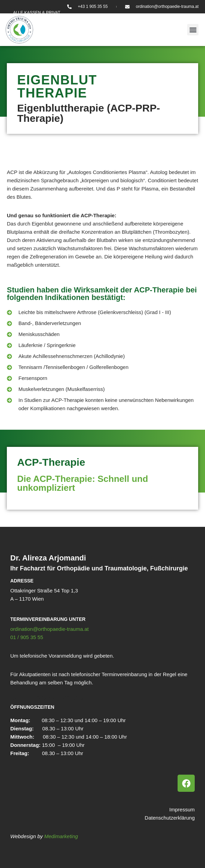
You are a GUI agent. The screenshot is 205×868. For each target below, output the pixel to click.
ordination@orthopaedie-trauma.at (50, 629)
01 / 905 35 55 (27, 637)
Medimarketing (61, 836)
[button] (193, 30)
